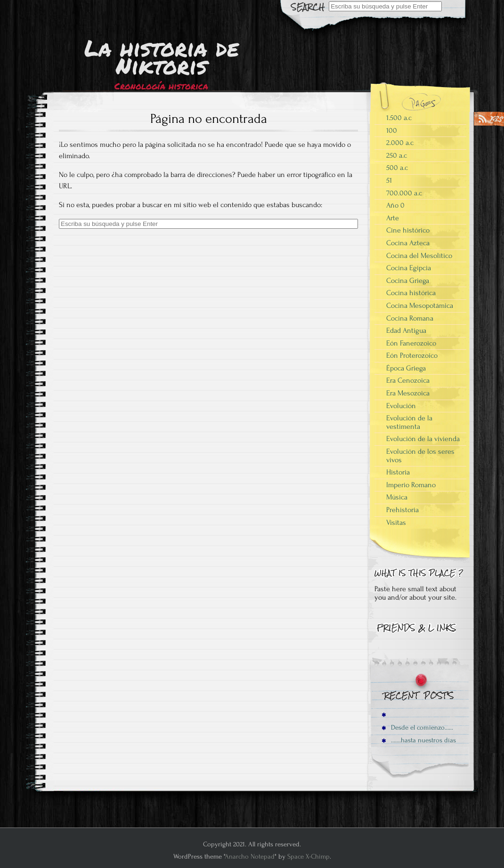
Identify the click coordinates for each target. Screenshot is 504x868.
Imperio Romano (411, 485)
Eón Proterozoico (412, 355)
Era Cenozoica (408, 380)
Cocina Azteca (408, 243)
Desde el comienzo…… (417, 727)
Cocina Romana (410, 318)
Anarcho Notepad (250, 856)
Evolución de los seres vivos (420, 456)
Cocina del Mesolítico (419, 256)
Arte (393, 218)
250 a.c (397, 155)
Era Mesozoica (408, 393)
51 (389, 180)
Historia (398, 472)
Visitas (396, 522)
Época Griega (406, 368)
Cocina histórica (411, 293)
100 (392, 130)
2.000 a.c (400, 143)
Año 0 (395, 205)
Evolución (401, 406)
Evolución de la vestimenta (409, 422)
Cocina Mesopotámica (420, 305)
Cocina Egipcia (409, 268)
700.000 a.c (404, 193)
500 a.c (397, 168)
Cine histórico (408, 230)
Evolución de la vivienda (423, 439)
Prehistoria (402, 510)
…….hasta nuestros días (419, 740)
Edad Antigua (406, 330)
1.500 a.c (399, 118)
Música (397, 497)
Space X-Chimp (309, 856)
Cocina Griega (408, 281)
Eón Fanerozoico (411, 343)
